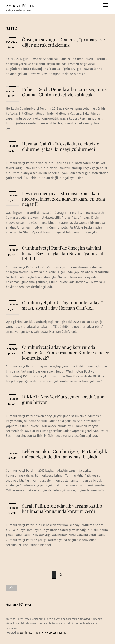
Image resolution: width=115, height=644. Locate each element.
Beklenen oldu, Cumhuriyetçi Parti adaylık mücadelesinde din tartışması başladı (65, 454)
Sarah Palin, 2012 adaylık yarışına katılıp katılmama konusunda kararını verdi (62, 508)
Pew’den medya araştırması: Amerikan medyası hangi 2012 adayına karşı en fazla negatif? (63, 199)
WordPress (26, 633)
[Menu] (105, 5)
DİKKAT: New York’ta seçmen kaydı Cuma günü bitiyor (64, 399)
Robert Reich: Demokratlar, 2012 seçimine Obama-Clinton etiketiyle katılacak (64, 92)
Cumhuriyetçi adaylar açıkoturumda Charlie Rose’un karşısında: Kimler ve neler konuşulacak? (65, 352)
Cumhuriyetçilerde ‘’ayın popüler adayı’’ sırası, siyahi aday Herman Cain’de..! (63, 305)
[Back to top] (11, 588)
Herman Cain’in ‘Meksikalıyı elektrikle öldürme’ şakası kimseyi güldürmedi (61, 146)
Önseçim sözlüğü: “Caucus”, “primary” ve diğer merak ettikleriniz (63, 42)
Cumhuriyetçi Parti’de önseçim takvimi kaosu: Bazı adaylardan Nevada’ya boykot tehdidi (63, 253)
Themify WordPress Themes (50, 633)
